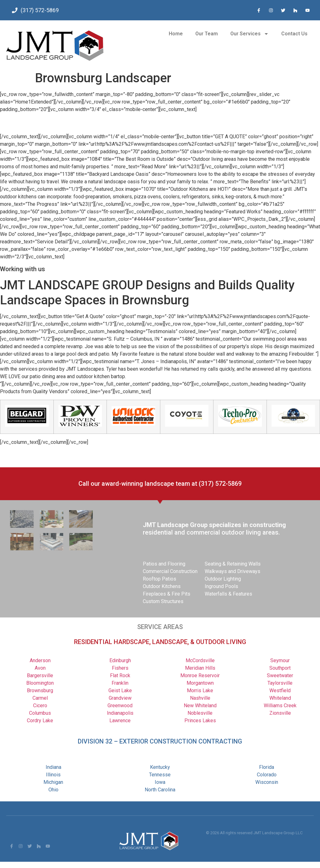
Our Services (250, 34)
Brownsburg (40, 690)
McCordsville (200, 660)
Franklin (120, 683)
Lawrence (120, 721)
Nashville (200, 698)
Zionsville (280, 713)
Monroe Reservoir (200, 675)
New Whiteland (200, 706)
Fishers (120, 668)
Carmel (40, 698)
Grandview (120, 698)
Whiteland (280, 698)
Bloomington (40, 683)
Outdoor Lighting (223, 579)
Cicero (40, 706)
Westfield (280, 690)
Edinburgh (120, 660)
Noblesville (200, 713)
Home (176, 34)
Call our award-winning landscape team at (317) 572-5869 (160, 484)
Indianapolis (120, 713)
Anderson (40, 660)
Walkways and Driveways (232, 571)
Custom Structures (163, 601)
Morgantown (200, 683)
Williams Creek (280, 706)
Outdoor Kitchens (162, 586)
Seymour (280, 660)
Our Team (207, 34)
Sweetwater (280, 675)
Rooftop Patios (160, 579)
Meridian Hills (200, 668)
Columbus (40, 713)
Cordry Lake (40, 721)
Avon (40, 668)
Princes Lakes (200, 721)
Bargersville (40, 675)
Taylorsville (280, 683)
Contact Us (294, 34)
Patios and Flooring (164, 564)
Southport (280, 668)
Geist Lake (120, 690)
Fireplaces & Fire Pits (167, 594)
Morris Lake (200, 690)
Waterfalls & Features (228, 594)
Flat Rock (120, 675)
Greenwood (120, 706)
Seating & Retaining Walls (233, 564)
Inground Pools (221, 586)
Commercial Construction (170, 571)
